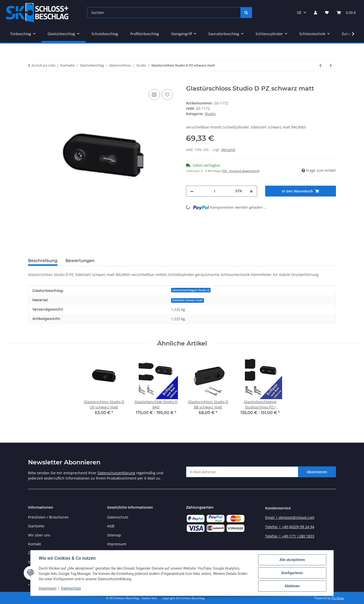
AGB (111, 526)
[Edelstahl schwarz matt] (188, 300)
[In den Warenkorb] (32, 82)
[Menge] (214, 191)
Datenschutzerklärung (116, 473)
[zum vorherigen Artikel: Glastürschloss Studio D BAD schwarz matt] (320, 65)
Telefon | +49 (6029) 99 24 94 (290, 527)
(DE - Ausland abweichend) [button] (241, 171)
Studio (210, 114)
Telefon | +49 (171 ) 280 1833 (290, 536)
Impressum (48, 588)
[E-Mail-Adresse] (242, 472)
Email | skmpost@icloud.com (290, 517)
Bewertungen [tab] (80, 261)
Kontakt (35, 544)
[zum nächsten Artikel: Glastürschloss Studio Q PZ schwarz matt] (331, 65)
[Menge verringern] (192, 191)
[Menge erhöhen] (251, 191)
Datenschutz (71, 588)
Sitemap (114, 535)
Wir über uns (39, 535)
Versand (228, 150)
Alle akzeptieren (292, 560)
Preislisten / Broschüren (48, 517)
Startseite (36, 526)
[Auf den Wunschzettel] (167, 95)
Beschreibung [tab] (43, 261)
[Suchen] (164, 13)
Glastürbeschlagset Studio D (191, 290)
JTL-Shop (338, 598)
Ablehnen (292, 586)
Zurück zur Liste (43, 65)
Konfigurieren (292, 573)
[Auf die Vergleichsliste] (154, 95)
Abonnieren (317, 472)
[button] (315, 13)
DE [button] (299, 13)
